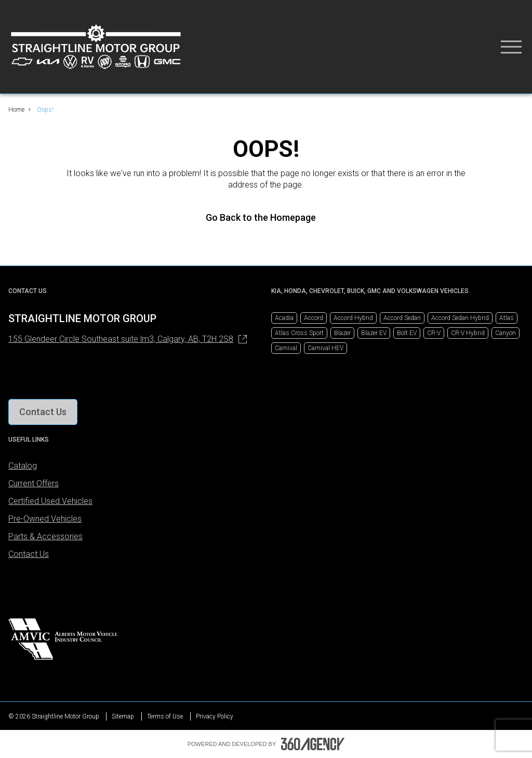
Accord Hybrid (353, 318)
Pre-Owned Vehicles (45, 519)
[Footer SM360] (313, 744)
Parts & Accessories (45, 536)
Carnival (286, 348)
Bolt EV (407, 333)
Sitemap (123, 716)
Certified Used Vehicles (50, 501)
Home (16, 110)
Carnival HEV (325, 348)
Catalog (23, 466)
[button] (43, 412)
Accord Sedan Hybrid (460, 318)
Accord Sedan (402, 318)
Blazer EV (374, 333)
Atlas (507, 318)
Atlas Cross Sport (299, 333)
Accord (314, 318)
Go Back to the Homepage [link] (266, 217)
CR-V (434, 333)
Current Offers (34, 483)
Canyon (506, 333)
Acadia (284, 318)
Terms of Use (165, 716)
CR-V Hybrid (468, 333)
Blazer (342, 333)
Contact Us (29, 554)
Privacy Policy (215, 716)
